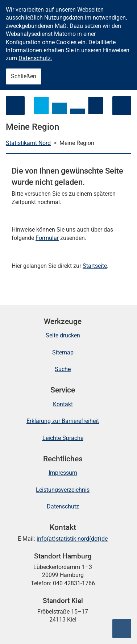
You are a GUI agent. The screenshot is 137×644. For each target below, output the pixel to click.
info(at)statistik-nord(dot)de (72, 539)
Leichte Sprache (63, 438)
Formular (47, 238)
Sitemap (63, 352)
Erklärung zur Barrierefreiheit (63, 421)
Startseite (95, 266)
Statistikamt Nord (28, 143)
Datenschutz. (35, 58)
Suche (63, 369)
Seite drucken (63, 335)
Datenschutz (63, 506)
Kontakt (63, 404)
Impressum (63, 473)
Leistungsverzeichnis (63, 490)
